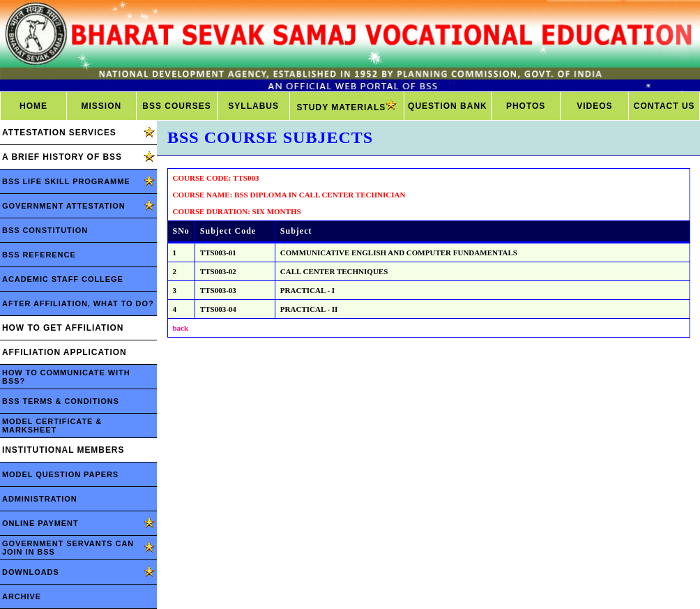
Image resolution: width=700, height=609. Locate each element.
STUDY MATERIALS (347, 106)
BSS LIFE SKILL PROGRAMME (66, 181)
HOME (33, 106)
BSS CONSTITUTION (45, 230)
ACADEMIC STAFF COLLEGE (63, 279)
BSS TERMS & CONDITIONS (61, 401)
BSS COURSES (176, 106)
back (181, 328)
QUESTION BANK (448, 106)
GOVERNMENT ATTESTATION (64, 206)
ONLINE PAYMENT (40, 523)
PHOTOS (526, 106)
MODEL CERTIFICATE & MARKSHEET (52, 426)
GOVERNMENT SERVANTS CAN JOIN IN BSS (68, 548)
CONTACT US (664, 106)
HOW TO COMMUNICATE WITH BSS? (66, 377)
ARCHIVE (22, 596)
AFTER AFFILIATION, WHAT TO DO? (78, 303)
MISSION (101, 106)
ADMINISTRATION (40, 499)
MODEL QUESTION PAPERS (60, 474)
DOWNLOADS (31, 572)
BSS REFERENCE (39, 255)
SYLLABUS (253, 106)
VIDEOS (594, 106)
